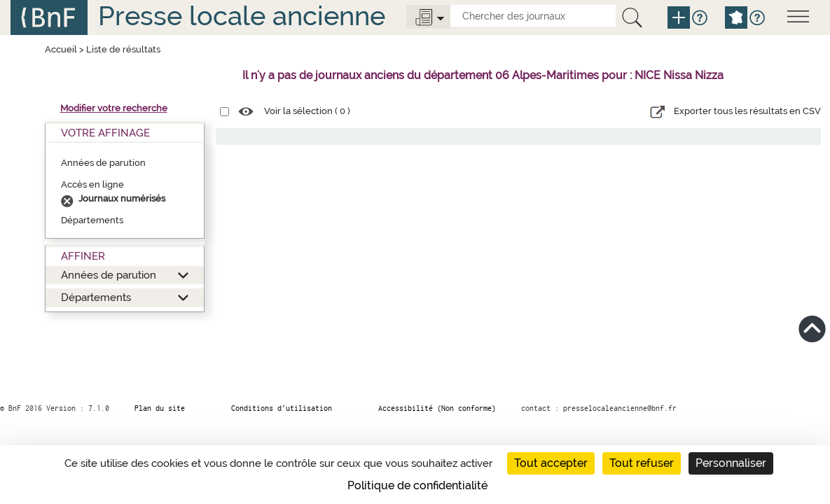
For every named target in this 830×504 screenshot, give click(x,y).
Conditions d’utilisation (282, 408)
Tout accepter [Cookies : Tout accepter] (551, 463)
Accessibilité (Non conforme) (437, 408)
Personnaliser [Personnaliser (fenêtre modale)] (731, 463)
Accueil (61, 49)
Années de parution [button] (109, 275)
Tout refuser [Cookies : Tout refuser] (642, 463)
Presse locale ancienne (242, 16)
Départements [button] (96, 297)
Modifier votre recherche (114, 108)
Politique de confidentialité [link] (417, 485)
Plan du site (160, 408)
